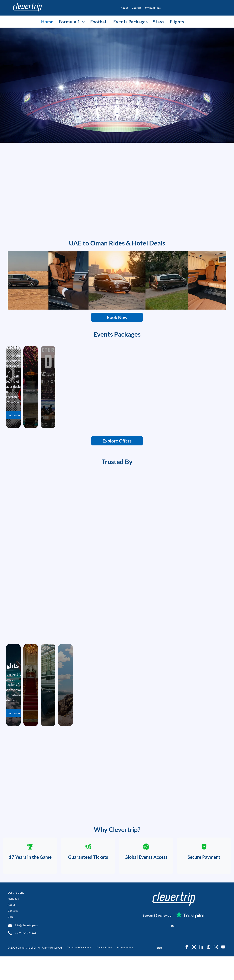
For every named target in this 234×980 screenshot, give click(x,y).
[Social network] (194, 971)
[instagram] (216, 971)
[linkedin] (201, 971)
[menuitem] (123, 8)
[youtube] (223, 971)
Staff (160, 971)
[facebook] (187, 971)
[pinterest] (208, 971)
